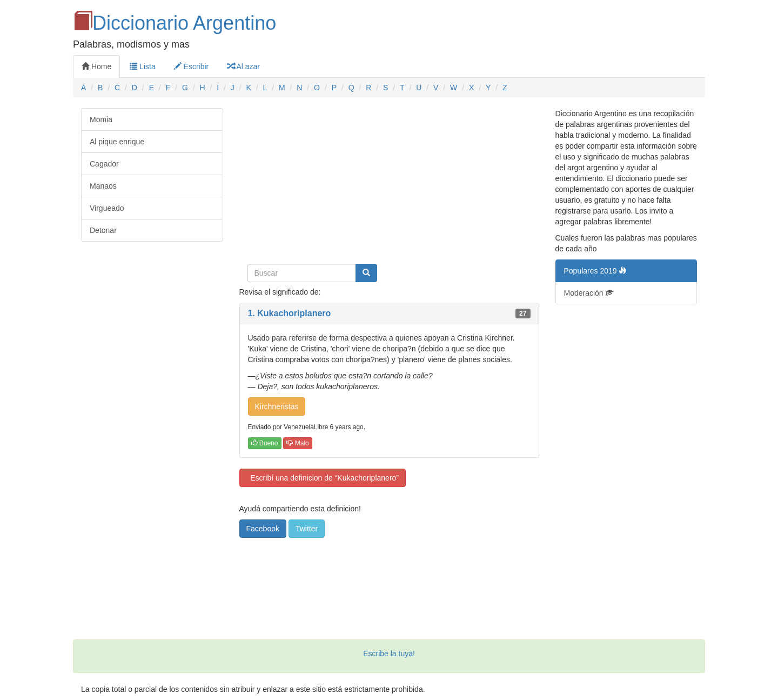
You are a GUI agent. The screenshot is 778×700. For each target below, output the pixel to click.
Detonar (103, 230)
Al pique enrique (117, 142)
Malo (297, 443)
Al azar (243, 66)
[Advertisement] (389, 184)
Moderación (589, 293)
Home (96, 66)
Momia (101, 119)
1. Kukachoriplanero (290, 313)
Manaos (103, 186)
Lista (142, 66)
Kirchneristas (277, 406)
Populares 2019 (595, 271)
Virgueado (107, 208)
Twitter (307, 529)
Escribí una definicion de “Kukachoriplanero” (323, 478)
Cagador (104, 164)
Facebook (263, 529)
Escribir (192, 66)
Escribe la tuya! (389, 654)
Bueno (265, 443)
